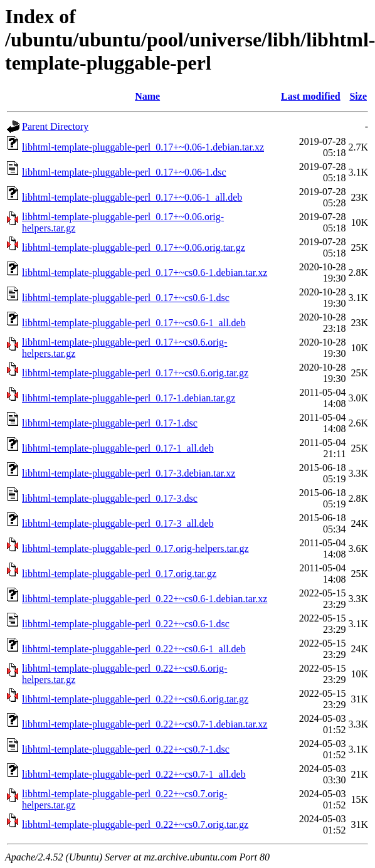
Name (147, 96)
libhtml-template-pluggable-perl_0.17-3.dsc (110, 498)
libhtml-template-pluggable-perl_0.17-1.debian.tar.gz (129, 398)
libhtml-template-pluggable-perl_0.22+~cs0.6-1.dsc (126, 624)
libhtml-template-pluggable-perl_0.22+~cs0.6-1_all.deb (134, 649)
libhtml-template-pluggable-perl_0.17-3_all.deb (118, 523)
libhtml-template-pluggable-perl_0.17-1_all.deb (118, 448)
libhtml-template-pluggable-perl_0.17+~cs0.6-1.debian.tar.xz (145, 273)
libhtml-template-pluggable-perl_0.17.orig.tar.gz (119, 574)
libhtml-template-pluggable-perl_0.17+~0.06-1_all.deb (132, 197)
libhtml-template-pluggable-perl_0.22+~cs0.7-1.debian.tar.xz (145, 724)
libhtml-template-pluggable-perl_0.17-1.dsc (110, 423)
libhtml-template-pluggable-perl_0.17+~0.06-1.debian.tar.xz (143, 147)
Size (358, 96)
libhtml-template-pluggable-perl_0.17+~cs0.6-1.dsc (126, 298)
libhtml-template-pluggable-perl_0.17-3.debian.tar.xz (129, 473)
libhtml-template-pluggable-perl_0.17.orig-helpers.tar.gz (135, 548)
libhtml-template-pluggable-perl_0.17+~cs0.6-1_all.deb (134, 323)
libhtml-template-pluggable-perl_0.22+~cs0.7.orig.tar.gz (135, 824)
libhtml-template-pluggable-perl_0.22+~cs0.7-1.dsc (126, 749)
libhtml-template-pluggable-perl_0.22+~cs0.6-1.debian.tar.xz (145, 599)
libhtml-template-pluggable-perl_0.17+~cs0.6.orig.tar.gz (135, 373)
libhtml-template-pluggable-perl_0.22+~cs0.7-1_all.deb (134, 774)
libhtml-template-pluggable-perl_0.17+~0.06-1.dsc (124, 172)
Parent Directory (55, 126)
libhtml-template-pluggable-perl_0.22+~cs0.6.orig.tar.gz (135, 699)
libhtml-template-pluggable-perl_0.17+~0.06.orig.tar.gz (134, 247)
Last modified (311, 96)
